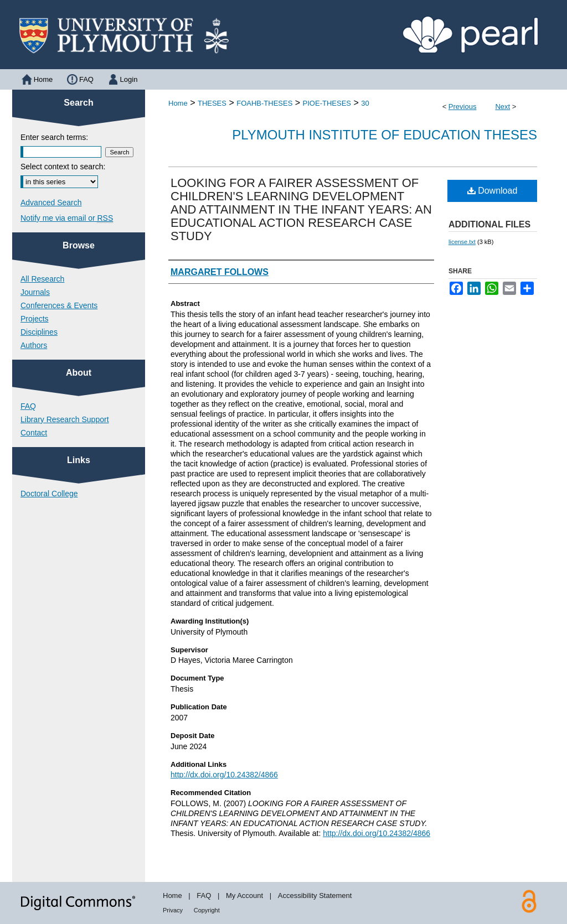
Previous (463, 107)
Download (493, 191)
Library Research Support (65, 419)
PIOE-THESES (327, 103)
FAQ (28, 406)
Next (502, 107)
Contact (34, 433)
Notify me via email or (67, 218)
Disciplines (39, 332)
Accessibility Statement (315, 896)
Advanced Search (51, 203)
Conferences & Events (59, 305)
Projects (35, 319)
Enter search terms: (54, 137)
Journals (35, 292)
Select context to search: (63, 167)
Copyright (207, 910)
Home (178, 103)
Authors (34, 345)
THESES (212, 103)
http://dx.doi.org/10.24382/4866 (224, 775)
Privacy (173, 910)
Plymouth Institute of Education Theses (385, 135)
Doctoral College (49, 494)
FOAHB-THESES (264, 103)
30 (365, 103)
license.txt (462, 242)
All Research (42, 279)
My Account (244, 896)
